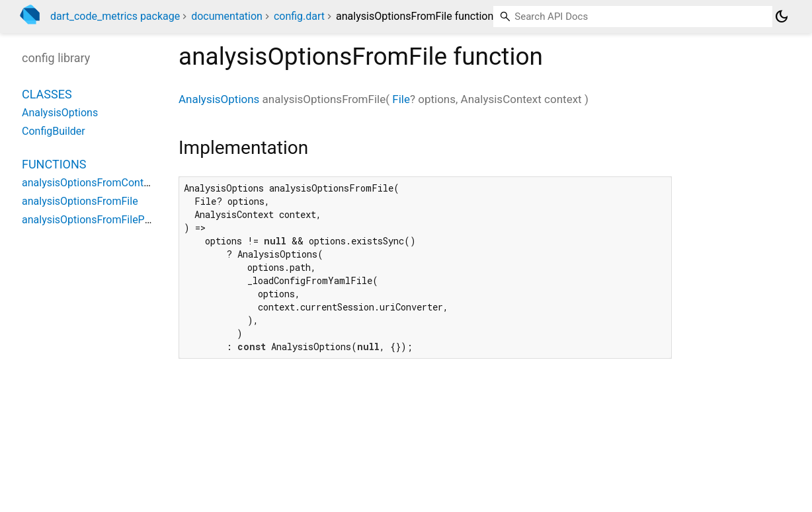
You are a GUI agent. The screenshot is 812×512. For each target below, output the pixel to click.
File (401, 99)
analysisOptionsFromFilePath (91, 220)
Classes (47, 94)
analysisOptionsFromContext (90, 183)
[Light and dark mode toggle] (782, 17)
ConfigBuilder (54, 131)
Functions (54, 164)
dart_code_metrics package (115, 16)
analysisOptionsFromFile (80, 201)
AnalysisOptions (219, 99)
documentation (227, 16)
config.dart (299, 16)
